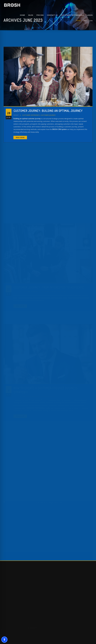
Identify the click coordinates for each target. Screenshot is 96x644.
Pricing (40, 15)
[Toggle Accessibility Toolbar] (4, 640)
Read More (20, 161)
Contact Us (52, 15)
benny (16, 139)
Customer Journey (48, 139)
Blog (31, 15)
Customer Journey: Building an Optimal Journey (48, 135)
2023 (85, 22)
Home (22, 15)
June (91, 22)
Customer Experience (31, 139)
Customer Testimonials (72, 15)
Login (90, 15)
